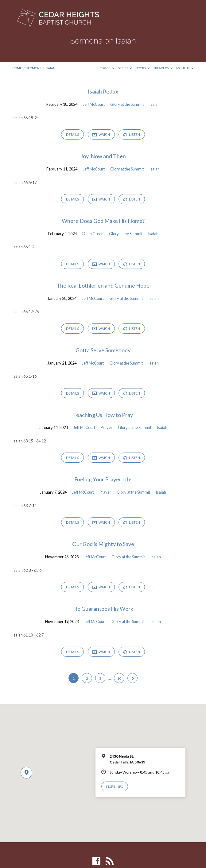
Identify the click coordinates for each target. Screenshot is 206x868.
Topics (107, 68)
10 (119, 680)
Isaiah (51, 68)
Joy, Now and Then (103, 156)
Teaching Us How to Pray (103, 415)
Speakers (163, 68)
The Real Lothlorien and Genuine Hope (103, 286)
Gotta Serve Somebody (103, 351)
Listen (132, 135)
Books (143, 68)
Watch (101, 135)
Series (125, 68)
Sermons (34, 68)
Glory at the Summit (127, 104)
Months (185, 68)
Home (17, 68)
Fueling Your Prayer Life (103, 480)
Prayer (107, 428)
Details (72, 135)
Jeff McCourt (94, 104)
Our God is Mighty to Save (103, 545)
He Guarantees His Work (103, 610)
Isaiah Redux (103, 91)
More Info (115, 788)
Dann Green (93, 234)
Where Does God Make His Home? (103, 221)
